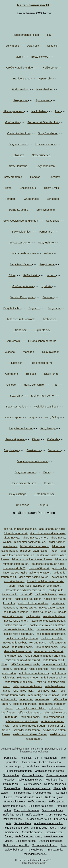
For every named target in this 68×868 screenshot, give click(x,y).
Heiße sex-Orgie (34, 385)
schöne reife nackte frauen (29, 726)
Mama (20, 57)
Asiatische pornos (32, 832)
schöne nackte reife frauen (22, 721)
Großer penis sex (23, 286)
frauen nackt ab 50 (14, 568)
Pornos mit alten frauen (19, 771)
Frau (58, 111)
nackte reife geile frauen (19, 634)
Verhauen (55, 450)
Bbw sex (19, 155)
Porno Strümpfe (19, 210)
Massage (29, 352)
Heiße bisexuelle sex (24, 483)
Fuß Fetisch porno (42, 363)
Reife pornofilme (21, 793)
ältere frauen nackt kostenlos (48, 533)
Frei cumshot (20, 89)
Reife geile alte (35, 850)
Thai (55, 385)
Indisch (51, 275)
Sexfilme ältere (23, 823)
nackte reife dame (54, 616)
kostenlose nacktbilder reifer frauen (39, 586)
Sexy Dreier (54, 221)
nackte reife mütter (52, 638)
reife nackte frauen (25, 704)
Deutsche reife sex (52, 810)
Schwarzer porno (20, 242)
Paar (47, 472)
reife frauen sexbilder (54, 677)
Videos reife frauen (33, 775)
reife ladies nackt (23, 691)
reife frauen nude (27, 677)
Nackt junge (52, 374)
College (12, 385)
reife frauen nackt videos (34, 673)
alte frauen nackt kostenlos (20, 529)
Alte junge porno (14, 111)
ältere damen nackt (16, 533)
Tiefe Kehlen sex (45, 494)
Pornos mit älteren (15, 801)
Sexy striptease (15, 439)
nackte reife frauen (15, 625)
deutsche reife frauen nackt (48, 564)
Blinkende (53, 199)
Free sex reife (54, 850)
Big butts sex (43, 330)
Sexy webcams (46, 210)
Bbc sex (31, 374)
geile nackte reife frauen (36, 573)
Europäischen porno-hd (43, 341)
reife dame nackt (22, 647)
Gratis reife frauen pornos (49, 771)
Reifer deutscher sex (34, 854)
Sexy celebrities (21, 232)
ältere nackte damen (35, 538)
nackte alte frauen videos (33, 603)
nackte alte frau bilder (28, 599)
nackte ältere (28, 607)
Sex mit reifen (11, 775)
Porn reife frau (11, 784)
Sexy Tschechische (21, 428)
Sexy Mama (47, 264)
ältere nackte (11, 538)
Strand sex (20, 330)
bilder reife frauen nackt (35, 546)
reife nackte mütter (29, 712)
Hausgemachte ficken (26, 35)
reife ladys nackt (46, 691)
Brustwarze (34, 450)
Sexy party (17, 396)
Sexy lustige (11, 450)
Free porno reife (42, 793)
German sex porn (13, 766)
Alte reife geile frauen (43, 828)
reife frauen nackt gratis (25, 664)
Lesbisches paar (46, 144)
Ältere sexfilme (12, 788)
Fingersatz (54, 308)
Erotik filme (33, 766)
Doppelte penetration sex (32, 461)
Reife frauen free (54, 780)
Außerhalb (14, 341)
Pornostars (46, 232)
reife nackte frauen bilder (31, 708)
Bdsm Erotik (52, 188)
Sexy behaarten (45, 166)
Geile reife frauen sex (41, 806)
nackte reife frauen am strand (47, 625)
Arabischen (50, 319)
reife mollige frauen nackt (44, 695)
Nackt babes (39, 111)
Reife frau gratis (54, 797)
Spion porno (43, 100)
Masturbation (44, 89)
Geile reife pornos (26, 841)
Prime (48, 253)
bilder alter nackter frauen (30, 542)
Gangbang (12, 374)
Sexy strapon (13, 417)
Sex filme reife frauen (53, 766)
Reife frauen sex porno (28, 836)
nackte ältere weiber (16, 612)
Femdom (11, 199)
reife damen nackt (46, 647)
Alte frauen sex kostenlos (48, 823)
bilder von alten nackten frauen (39, 551)
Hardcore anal (22, 78)
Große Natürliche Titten (21, 68)
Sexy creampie (13, 177)
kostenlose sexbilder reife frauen (26, 590)
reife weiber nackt (53, 717)
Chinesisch (23, 505)
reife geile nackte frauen (27, 686)
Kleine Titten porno (43, 396)
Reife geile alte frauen (26, 810)
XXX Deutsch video (50, 762)
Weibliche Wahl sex (46, 406)
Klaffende (53, 439)
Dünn (36, 439)
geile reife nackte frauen (34, 577)
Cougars (43, 505)
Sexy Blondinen (48, 133)
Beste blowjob (40, 57)
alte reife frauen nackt (52, 529)
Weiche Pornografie (23, 297)
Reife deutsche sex (55, 784)
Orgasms (34, 308)
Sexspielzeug (28, 188)
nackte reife (33, 616)
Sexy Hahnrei (47, 242)
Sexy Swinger (51, 352)
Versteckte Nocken (19, 133)
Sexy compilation (25, 472)
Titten (9, 188)
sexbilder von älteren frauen (30, 734)
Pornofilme (10, 758)
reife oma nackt (30, 717)
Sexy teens (13, 46)
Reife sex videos (12, 819)
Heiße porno (51, 68)
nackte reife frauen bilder (18, 629)
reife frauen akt (13, 656)
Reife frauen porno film (16, 845)
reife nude (11, 717)
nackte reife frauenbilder (51, 629)
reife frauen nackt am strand (23, 660)
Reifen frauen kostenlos (37, 788)
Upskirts (47, 286)
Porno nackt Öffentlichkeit (43, 122)
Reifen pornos (57, 801)
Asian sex (33, 46)
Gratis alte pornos (56, 815)
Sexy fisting (52, 417)
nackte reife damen (16, 621)
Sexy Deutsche (19, 166)
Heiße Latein (31, 275)
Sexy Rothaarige (16, 406)
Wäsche (10, 352)
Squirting (48, 297)
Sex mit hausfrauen (46, 758)
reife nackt (26, 699)
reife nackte (42, 699)
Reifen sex (26, 758)
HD (50, 35)
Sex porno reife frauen (45, 845)
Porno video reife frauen (28, 797)
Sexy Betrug (48, 428)
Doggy (33, 417)
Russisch (17, 363)
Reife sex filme (34, 815)
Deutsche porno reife (51, 841)
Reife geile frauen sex (16, 828)
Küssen (49, 483)
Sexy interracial (18, 144)
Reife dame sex (37, 801)
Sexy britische (12, 308)
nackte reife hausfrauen (51, 634)
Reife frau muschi (13, 815)
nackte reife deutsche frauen (48, 621)
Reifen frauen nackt (33, 5)
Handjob (36, 177)
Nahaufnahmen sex (24, 253)
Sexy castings (18, 494)
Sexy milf (53, 46)
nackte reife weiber (15, 642)
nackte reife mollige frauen (22, 638)
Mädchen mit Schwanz (21, 319)
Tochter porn (29, 762)
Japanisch (45, 78)
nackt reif (26, 594)
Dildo (12, 275)
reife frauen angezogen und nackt (45, 656)
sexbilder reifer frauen (27, 730)
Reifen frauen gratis (14, 806)
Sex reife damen (32, 784)
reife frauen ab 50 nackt (49, 651)
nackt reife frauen (46, 594)
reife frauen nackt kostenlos (31, 669)
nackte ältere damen (51, 607)
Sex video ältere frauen (38, 819)
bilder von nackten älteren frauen (32, 559)
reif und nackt (38, 642)
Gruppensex (32, 199)
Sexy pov (55, 177)
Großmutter (13, 122)
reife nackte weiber (55, 712)
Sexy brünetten (41, 155)
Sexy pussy (21, 100)
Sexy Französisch (21, 264)
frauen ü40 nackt (39, 568)
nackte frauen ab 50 (43, 612)
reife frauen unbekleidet (19, 682)
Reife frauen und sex (29, 780)
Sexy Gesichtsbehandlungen (21, 221)
